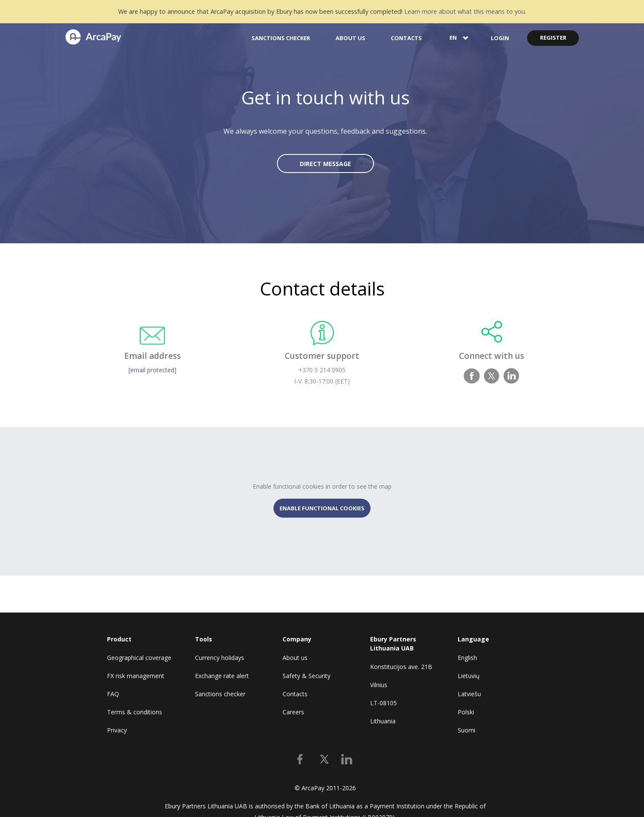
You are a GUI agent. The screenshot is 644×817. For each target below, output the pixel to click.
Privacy (117, 730)
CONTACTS (406, 38)
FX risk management (136, 676)
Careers (293, 712)
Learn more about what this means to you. (465, 11)
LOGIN (500, 38)
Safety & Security (306, 676)
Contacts (295, 694)
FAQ (113, 694)
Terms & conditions (135, 712)
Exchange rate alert (222, 676)
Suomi (467, 730)
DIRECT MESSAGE (325, 164)
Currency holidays (220, 658)
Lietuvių (469, 676)
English (467, 658)
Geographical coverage (139, 658)
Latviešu (469, 694)
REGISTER (553, 38)
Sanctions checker (220, 694)
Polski (466, 712)
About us (295, 658)
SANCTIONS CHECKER (281, 38)
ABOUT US (350, 38)
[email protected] (152, 370)
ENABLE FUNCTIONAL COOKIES (322, 508)
